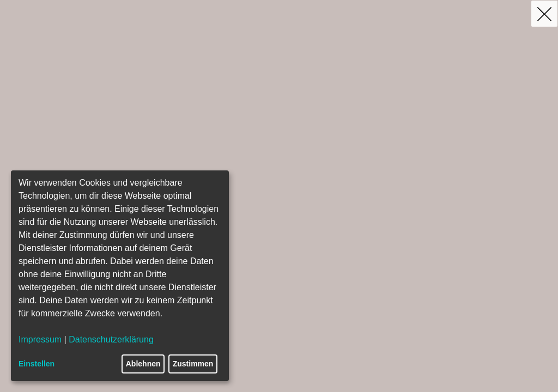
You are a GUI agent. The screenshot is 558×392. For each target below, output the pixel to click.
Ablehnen (143, 364)
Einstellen (37, 364)
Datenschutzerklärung (111, 339)
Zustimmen (193, 364)
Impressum (40, 339)
